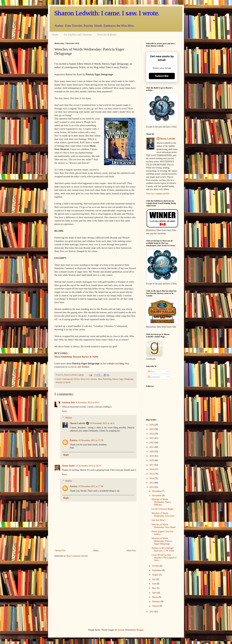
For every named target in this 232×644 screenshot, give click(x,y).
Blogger (140, 630)
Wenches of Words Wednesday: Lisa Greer (163, 515)
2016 (152, 469)
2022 (152, 443)
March (155, 597)
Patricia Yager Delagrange (123, 379)
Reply (65, 411)
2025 (152, 429)
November (157, 496)
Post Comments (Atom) (77, 556)
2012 (152, 487)
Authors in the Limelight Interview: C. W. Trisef (163, 549)
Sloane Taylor (68, 466)
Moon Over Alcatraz (89, 379)
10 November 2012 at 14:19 (88, 466)
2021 (152, 447)
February (156, 602)
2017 (152, 465)
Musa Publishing (105, 379)
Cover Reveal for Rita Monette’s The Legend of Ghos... (164, 558)
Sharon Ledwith (70, 375)
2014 (152, 478)
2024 (152, 434)
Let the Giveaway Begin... (163, 509)
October (156, 566)
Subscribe (162, 76)
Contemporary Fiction (71, 379)
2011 (152, 612)
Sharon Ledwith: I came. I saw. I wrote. (107, 13)
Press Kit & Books (107, 35)
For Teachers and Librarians (78, 35)
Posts (151, 372)
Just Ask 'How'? (159, 520)
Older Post (131, 551)
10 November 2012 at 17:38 (91, 440)
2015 (152, 474)
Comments (154, 377)
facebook (72, 367)
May (154, 588)
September (157, 570)
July (154, 579)
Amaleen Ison (68, 402)
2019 (152, 456)
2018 (152, 460)
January (156, 606)
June (154, 584)
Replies (69, 418)
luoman (121, 630)
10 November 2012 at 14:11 (102, 423)
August (156, 575)
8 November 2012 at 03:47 (88, 402)
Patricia (74, 440)
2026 (152, 425)
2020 (152, 452)
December (157, 491)
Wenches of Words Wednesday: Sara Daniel (164, 526)
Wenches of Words (63, 382)
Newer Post (60, 551)
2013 (152, 483)
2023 (152, 438)
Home (55, 35)
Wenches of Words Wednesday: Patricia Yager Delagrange (162, 541)
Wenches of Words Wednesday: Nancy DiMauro (161, 502)
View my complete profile (158, 194)
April (155, 593)
